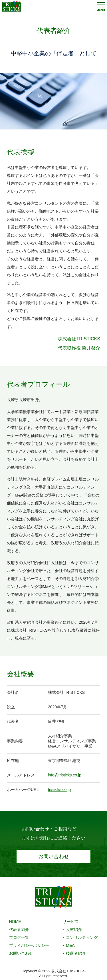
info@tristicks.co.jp (65, 775)
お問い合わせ (54, 856)
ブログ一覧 (19, 937)
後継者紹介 (76, 953)
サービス (71, 922)
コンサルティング (82, 937)
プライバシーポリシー (29, 945)
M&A (70, 945)
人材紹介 (74, 929)
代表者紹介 (19, 929)
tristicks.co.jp (59, 790)
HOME (15, 922)
